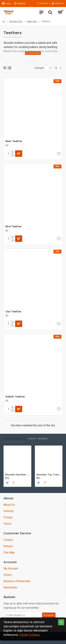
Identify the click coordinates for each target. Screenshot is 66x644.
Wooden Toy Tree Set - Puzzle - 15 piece (49, 475)
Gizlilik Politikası (30, 635)
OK (61, 622)
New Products (14, 439)
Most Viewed (38, 439)
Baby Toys (32, 21)
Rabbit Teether (15, 397)
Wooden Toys (16, 21)
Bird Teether (14, 226)
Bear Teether (14, 141)
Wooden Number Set (17, 475)
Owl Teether (13, 312)
